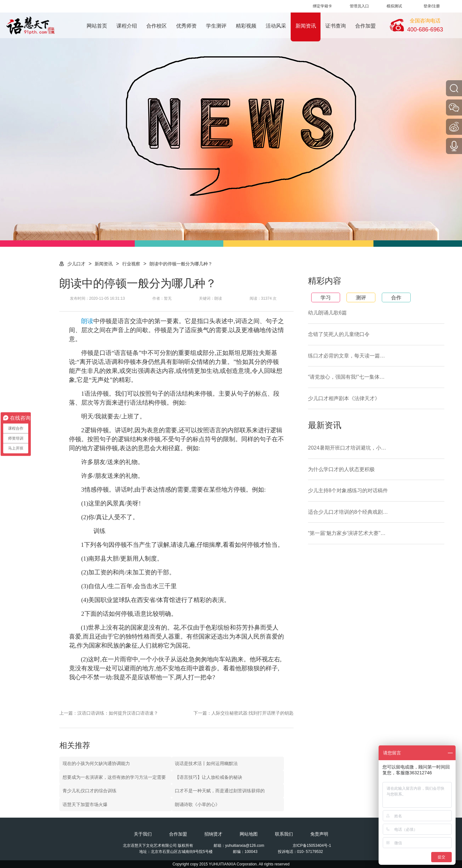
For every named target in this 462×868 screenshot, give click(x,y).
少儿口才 (76, 264)
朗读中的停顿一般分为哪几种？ (181, 264)
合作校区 (157, 26)
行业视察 (131, 264)
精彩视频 (246, 26)
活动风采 (276, 26)
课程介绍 (127, 26)
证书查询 (336, 26)
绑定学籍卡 (322, 6)
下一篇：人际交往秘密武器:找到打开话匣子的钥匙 (244, 713)
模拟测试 (394, 6)
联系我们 (284, 834)
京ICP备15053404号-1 (312, 846)
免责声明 (319, 834)
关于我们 (143, 834)
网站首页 (97, 26)
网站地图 (249, 834)
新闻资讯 (306, 26)
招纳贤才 (213, 834)
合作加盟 (365, 26)
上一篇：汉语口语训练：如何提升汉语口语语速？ (109, 713)
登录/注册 (432, 6)
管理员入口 (359, 6)
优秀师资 (186, 26)
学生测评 (216, 26)
